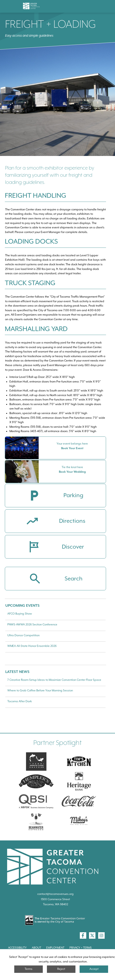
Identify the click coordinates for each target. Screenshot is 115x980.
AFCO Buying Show (20, 614)
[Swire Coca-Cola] (79, 801)
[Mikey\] (79, 821)
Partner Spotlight (57, 743)
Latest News (17, 672)
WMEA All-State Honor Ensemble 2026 (32, 646)
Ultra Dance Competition (23, 635)
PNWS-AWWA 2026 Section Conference (32, 624)
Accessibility (17, 948)
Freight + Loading (50, 24)
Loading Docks (31, 241)
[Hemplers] (36, 781)
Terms (29, 969)
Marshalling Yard (36, 329)
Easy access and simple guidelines (29, 36)
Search (74, 579)
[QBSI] (36, 801)
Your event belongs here (72, 444)
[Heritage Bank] (79, 781)
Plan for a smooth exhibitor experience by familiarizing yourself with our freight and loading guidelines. (50, 175)
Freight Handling (36, 195)
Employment (55, 948)
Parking (73, 496)
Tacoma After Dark (20, 701)
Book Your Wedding (72, 472)
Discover (73, 547)
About (36, 948)
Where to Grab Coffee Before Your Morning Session (40, 690)
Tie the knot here (72, 467)
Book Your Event (72, 448)
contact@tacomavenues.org (55, 894)
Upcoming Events (22, 605)
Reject (61, 969)
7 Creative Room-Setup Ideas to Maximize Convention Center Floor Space (54, 680)
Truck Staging (30, 283)
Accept (94, 969)
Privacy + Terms (81, 948)
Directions (72, 521)
